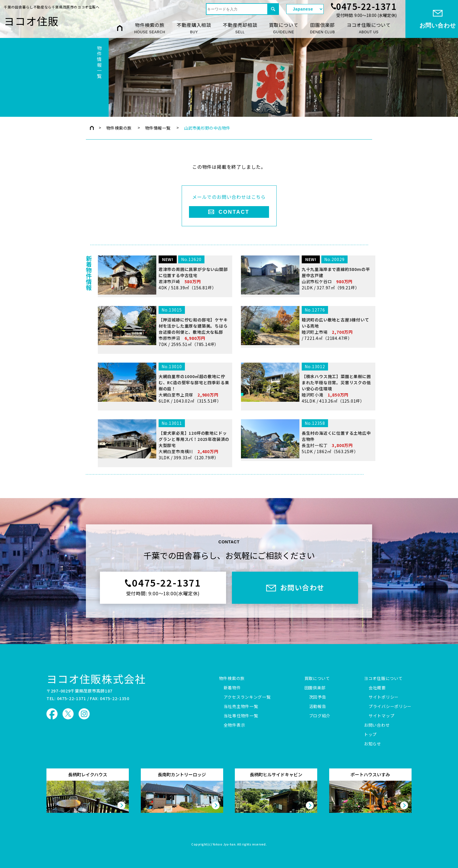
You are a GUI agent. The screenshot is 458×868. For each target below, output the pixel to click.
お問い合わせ (377, 725)
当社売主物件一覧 (241, 707)
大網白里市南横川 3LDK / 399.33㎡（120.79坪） (164, 487)
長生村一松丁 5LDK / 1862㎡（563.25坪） (307, 486)
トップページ (92, 128)
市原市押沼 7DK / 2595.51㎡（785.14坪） (164, 374)
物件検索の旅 (150, 28)
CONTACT (234, 212)
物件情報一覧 (158, 128)
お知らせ (373, 744)
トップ (370, 735)
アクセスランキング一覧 (247, 697)
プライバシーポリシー (390, 707)
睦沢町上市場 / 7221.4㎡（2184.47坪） (307, 373)
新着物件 (232, 688)
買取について (284, 28)
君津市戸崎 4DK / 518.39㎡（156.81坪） (164, 316)
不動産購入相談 (194, 28)
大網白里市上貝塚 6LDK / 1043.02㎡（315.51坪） (164, 430)
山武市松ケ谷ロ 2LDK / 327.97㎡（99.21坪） (307, 316)
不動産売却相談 (240, 28)
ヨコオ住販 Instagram (84, 714)
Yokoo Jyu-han (224, 845)
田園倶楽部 (322, 28)
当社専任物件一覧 (241, 716)
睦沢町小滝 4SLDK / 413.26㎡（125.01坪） (307, 430)
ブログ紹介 (320, 716)
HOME (120, 28)
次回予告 (318, 697)
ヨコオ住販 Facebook (52, 714)
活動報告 (318, 707)
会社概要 (377, 688)
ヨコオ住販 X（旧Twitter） (68, 714)
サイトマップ (381, 716)
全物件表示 (235, 725)
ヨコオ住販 (31, 21)
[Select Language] (305, 9)
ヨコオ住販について (369, 28)
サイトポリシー (384, 697)
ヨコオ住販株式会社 (96, 679)
